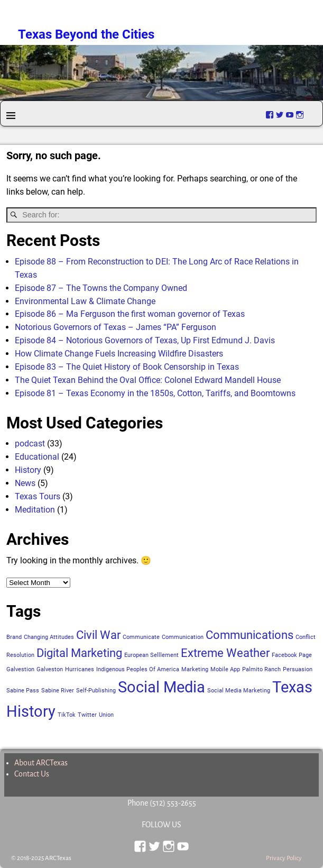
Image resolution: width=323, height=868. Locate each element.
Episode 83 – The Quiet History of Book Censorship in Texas (127, 367)
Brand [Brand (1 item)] (14, 637)
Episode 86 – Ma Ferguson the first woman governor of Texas (130, 314)
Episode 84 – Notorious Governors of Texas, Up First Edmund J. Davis (145, 340)
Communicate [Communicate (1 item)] (141, 637)
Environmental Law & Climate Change (85, 301)
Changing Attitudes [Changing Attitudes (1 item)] (49, 637)
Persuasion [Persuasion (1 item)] (298, 669)
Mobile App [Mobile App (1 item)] (225, 669)
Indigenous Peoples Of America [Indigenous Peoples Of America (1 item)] (138, 669)
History (28, 470)
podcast (30, 444)
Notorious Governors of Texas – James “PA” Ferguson (116, 327)
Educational (37, 457)
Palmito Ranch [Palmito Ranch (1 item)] (261, 669)
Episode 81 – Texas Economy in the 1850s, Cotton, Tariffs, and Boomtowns (155, 393)
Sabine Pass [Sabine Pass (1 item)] (23, 691)
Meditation (35, 510)
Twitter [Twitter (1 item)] (87, 715)
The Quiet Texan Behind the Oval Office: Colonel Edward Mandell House (148, 380)
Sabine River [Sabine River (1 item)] (58, 691)
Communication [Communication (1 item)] (183, 637)
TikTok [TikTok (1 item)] (67, 715)
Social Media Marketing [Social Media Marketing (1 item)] (239, 691)
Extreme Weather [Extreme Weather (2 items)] (225, 653)
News (25, 483)
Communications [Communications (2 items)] (250, 635)
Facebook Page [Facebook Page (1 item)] (292, 655)
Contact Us (32, 774)
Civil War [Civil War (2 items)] (98, 635)
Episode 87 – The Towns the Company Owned (101, 288)
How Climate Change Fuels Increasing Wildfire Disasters (119, 354)
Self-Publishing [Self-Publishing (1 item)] (96, 691)
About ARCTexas (41, 763)
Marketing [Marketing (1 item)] (195, 669)
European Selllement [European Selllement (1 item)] (151, 655)
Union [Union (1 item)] (106, 715)
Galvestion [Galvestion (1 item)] (20, 669)
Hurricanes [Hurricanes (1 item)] (80, 669)
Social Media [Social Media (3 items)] (162, 687)
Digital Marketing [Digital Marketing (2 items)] (79, 653)
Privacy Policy (284, 858)
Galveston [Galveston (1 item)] (50, 669)
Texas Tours (38, 496)
